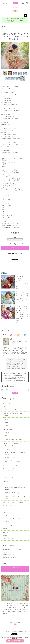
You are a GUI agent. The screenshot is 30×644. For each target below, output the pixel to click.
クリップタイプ (9, 446)
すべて (5, 335)
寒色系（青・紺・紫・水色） (12, 493)
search (15, 3)
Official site (15, 568)
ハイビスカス (8, 474)
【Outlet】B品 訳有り (9, 539)
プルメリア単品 (9, 471)
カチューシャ (6, 512)
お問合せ (5, 552)
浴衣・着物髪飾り (7, 430)
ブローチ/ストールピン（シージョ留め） (13, 502)
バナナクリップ (9, 521)
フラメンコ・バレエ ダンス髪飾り (12, 443)
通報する (15, 257)
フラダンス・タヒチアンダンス (11, 468)
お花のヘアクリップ (8, 505)
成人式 (7, 419)
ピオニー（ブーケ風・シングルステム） (15, 461)
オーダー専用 (6, 403)
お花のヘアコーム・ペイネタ (10, 465)
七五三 (7, 426)
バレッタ (5, 509)
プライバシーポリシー (8, 555)
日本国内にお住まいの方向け (15, 253)
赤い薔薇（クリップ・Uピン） (13, 458)
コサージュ (6, 485)
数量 (15, 237)
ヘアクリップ (8, 432)
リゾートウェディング (10, 409)
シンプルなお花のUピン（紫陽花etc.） (13, 440)
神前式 (7, 416)
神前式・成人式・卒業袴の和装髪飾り (12, 413)
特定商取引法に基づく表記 (9, 557)
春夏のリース (6, 529)
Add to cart (15, 248)
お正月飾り (6, 535)
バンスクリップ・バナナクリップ (11, 519)
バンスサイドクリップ (8, 525)
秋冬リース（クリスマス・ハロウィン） (13, 532)
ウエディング (6, 407)
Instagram (15, 571)
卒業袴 (7, 423)
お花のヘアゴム (7, 516)
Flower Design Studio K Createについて (13, 550)
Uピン (6, 436)
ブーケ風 (7, 449)
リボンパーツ (6, 482)
